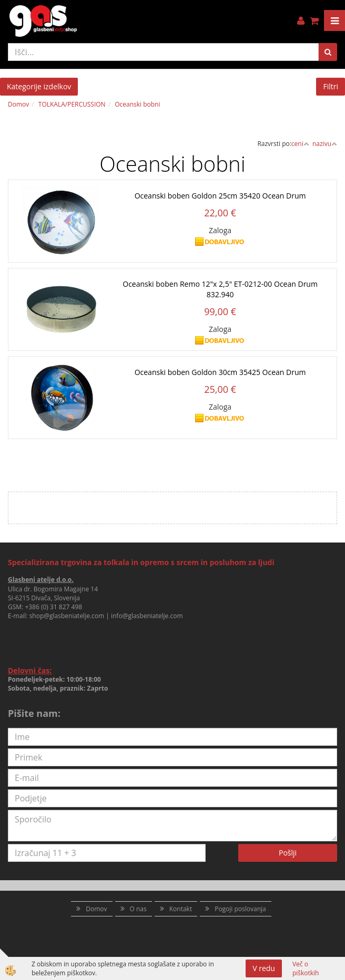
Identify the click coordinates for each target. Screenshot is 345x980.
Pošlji (288, 853)
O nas (138, 909)
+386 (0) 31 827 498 (53, 607)
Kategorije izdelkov (39, 86)
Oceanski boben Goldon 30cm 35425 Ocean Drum (220, 372)
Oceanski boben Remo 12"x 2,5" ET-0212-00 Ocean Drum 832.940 (220, 289)
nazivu (325, 144)
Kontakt (181, 909)
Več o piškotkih (306, 968)
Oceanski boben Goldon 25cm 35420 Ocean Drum (220, 196)
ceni (300, 144)
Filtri (331, 86)
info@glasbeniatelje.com (147, 616)
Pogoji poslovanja (240, 909)
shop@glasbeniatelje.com (67, 616)
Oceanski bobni (137, 104)
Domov (18, 104)
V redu (264, 968)
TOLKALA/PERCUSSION (72, 104)
